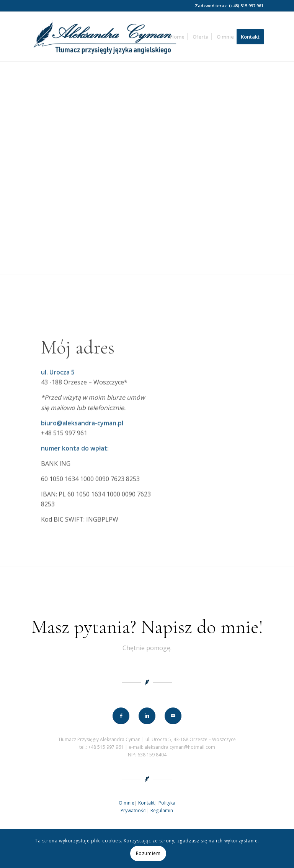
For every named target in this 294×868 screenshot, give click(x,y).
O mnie (127, 803)
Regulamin (162, 810)
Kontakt (146, 803)
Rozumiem (148, 853)
